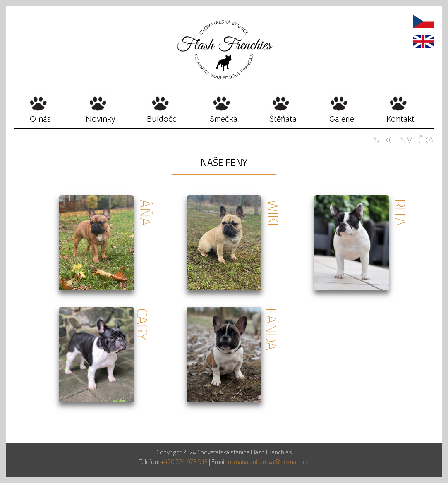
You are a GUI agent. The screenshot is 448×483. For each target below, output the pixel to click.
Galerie (342, 119)
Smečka (224, 119)
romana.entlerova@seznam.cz (268, 462)
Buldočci (163, 119)
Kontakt (400, 119)
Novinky (101, 119)
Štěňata (283, 119)
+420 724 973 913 (183, 462)
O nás (40, 119)
